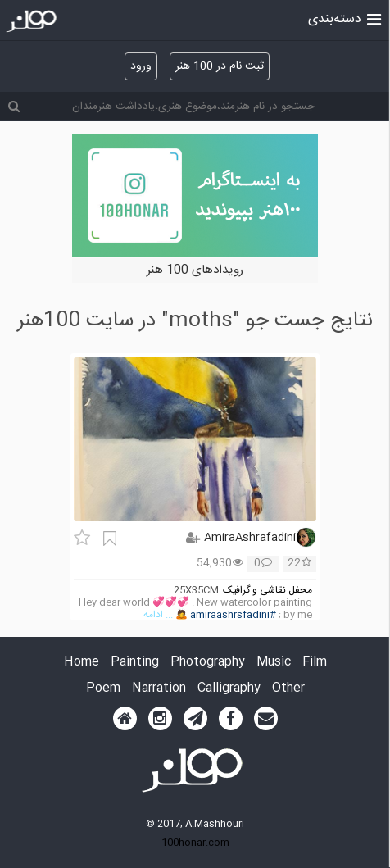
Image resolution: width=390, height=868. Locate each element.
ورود (141, 66)
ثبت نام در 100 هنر (220, 66)
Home (82, 663)
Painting (135, 663)
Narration (159, 689)
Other (288, 689)
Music (274, 663)
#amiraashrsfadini (233, 615)
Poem (103, 689)
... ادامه (158, 615)
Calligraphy (229, 689)
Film (315, 663)
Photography (208, 663)
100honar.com (195, 843)
